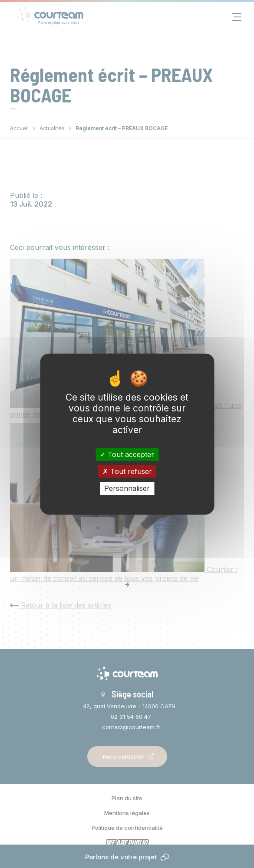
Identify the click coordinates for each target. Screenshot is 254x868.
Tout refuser (127, 471)
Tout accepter (127, 454)
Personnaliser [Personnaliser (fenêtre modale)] (127, 488)
